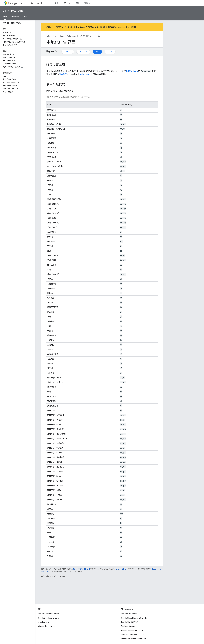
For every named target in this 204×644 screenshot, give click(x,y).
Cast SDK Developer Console (133, 635)
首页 (56, 3)
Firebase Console (128, 626)
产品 (55, 36)
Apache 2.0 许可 (122, 569)
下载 (25, 17)
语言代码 (63, 74)
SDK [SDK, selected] (66, 3)
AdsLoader (85, 74)
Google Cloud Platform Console (134, 618)
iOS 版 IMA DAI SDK (15, 11)
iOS (97, 52)
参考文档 (15, 17)
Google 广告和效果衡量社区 (91, 27)
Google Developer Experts (49, 618)
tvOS (110, 52)
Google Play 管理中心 (130, 622)
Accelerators (43, 622)
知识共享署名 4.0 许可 (82, 569)
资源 (86, 3)
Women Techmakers (47, 626)
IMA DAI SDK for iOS (87, 36)
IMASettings (132, 71)
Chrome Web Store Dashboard (134, 639)
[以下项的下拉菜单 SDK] (70, 3)
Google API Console (129, 614)
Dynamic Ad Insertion (27, 3)
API (77, 3)
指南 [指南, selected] (5, 17)
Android (83, 52)
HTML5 (68, 52)
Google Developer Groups (48, 614)
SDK (100, 36)
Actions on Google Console (132, 630)
